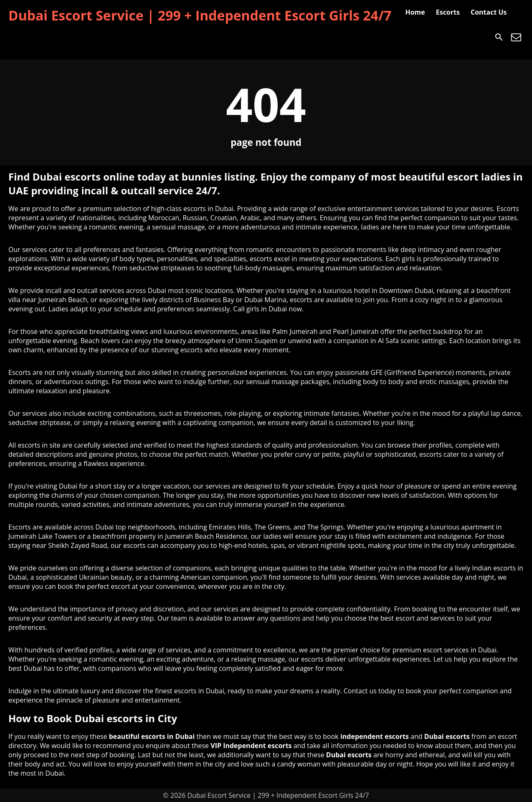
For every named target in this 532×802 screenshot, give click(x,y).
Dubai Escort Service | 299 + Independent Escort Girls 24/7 (200, 15)
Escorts (448, 12)
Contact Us (489, 12)
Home (415, 12)
